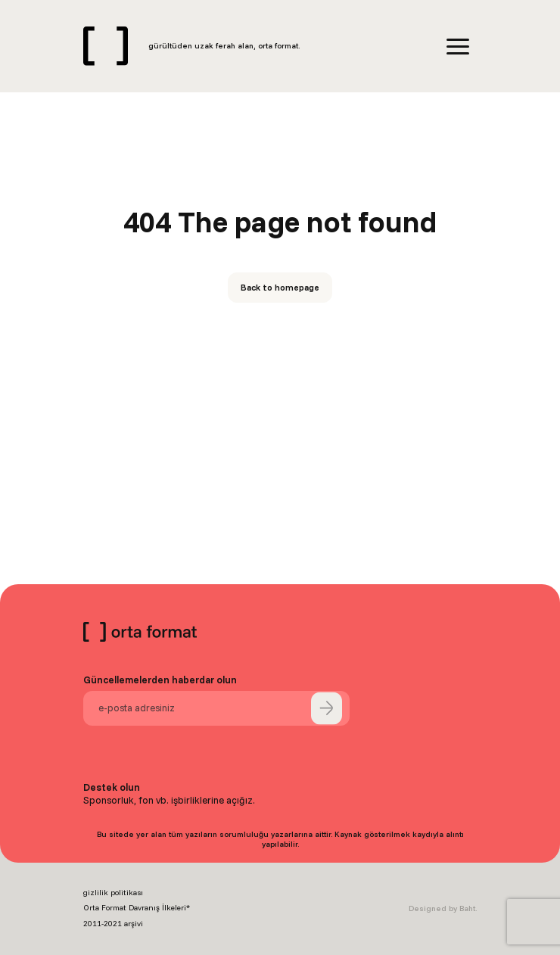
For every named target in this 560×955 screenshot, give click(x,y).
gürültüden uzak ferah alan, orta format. (224, 46)
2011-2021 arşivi (113, 924)
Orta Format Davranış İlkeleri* (137, 908)
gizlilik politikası (113, 893)
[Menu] (458, 47)
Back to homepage (280, 287)
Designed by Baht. (443, 908)
